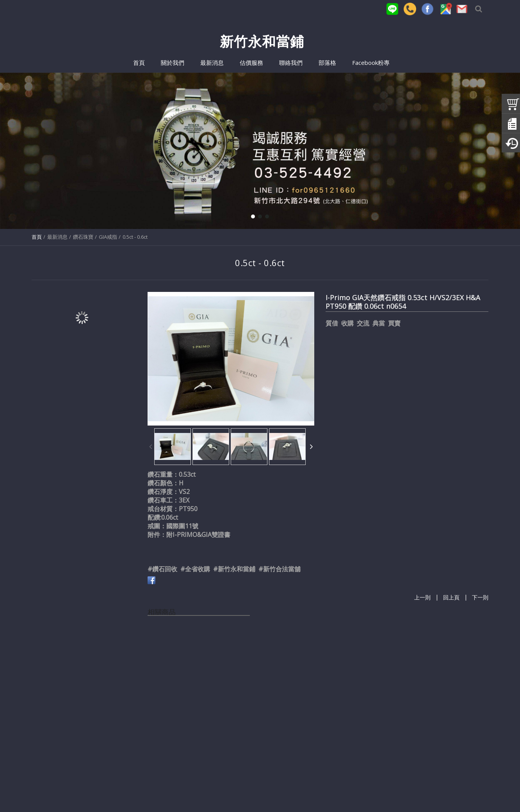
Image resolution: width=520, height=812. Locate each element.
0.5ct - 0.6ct (135, 237)
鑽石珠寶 (83, 237)
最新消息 (57, 237)
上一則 (422, 598)
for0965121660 (240, 790)
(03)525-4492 (162, 790)
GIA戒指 (108, 237)
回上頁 (451, 598)
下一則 (480, 598)
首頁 (37, 237)
